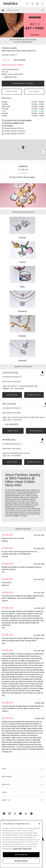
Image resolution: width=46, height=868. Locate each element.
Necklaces (22, 301)
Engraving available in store (14, 123)
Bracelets (22, 326)
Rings (22, 277)
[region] (21, 844)
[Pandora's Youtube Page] (20, 814)
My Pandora (9, 126)
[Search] (27, 4)
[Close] (40, 824)
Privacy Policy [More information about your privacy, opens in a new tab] (17, 849)
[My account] (32, 4)
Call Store (34, 92)
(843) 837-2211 (11, 77)
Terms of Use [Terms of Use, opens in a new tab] (27, 849)
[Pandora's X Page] (15, 814)
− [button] (43, 153)
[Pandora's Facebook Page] (4, 814)
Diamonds (22, 351)
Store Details (34, 395)
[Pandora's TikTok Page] (26, 814)
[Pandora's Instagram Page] (10, 814)
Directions (12, 92)
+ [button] (43, 150)
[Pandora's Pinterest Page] (31, 814)
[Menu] (42, 4)
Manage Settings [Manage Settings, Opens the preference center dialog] (21, 861)
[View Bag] (37, 4)
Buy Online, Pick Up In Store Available (18, 120)
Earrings (22, 228)
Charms (22, 252)
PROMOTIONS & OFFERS (23, 83)
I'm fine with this (21, 855)
